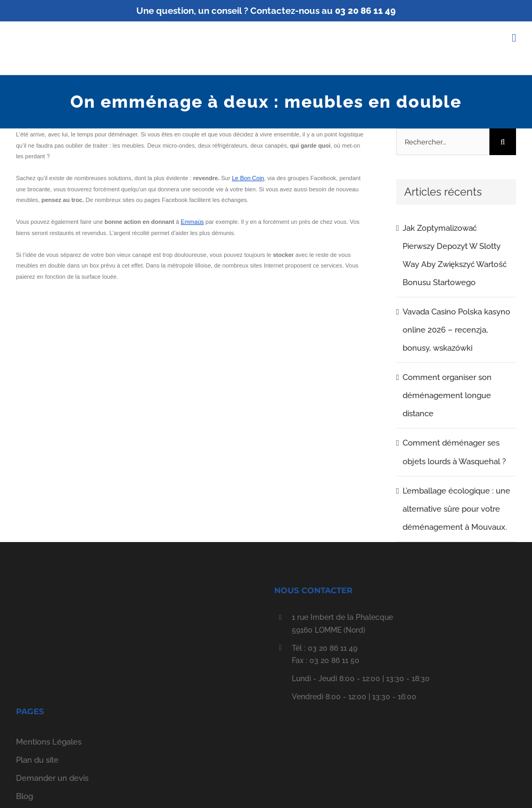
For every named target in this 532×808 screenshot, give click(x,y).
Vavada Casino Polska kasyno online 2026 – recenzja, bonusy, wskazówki (456, 330)
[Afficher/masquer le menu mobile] (514, 38)
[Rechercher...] (443, 142)
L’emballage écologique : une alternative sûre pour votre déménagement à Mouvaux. (456, 509)
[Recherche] (503, 142)
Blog (24, 796)
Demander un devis (52, 778)
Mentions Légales (49, 742)
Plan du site (37, 760)
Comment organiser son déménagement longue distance (447, 395)
